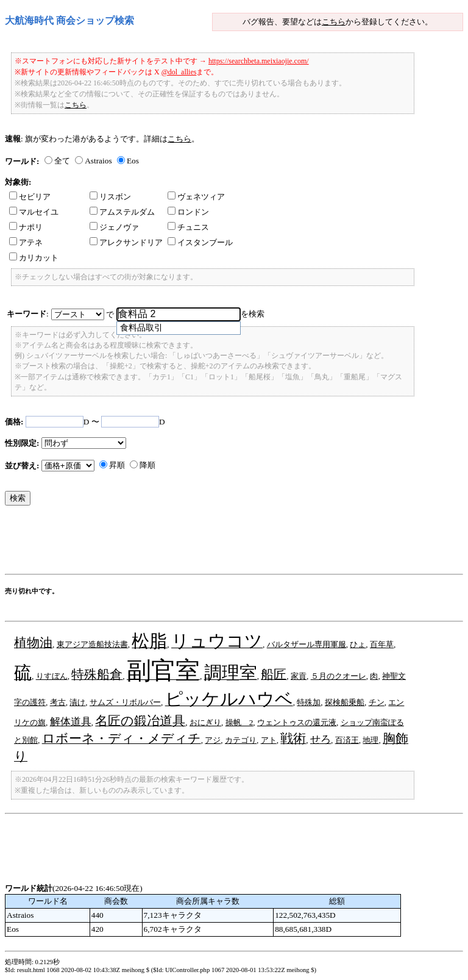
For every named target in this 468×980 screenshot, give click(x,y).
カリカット (34, 258)
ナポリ (26, 227)
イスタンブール (200, 242)
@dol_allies (179, 72)
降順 (147, 465)
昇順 (117, 465)
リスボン (110, 197)
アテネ (26, 242)
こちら (334, 22)
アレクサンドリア (126, 242)
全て (62, 161)
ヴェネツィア (196, 197)
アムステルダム (122, 212)
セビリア (30, 197)
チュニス (188, 227)
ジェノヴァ (114, 227)
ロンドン (188, 212)
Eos (133, 161)
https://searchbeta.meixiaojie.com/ (259, 61)
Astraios (98, 161)
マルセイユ (34, 212)
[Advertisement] (227, 543)
